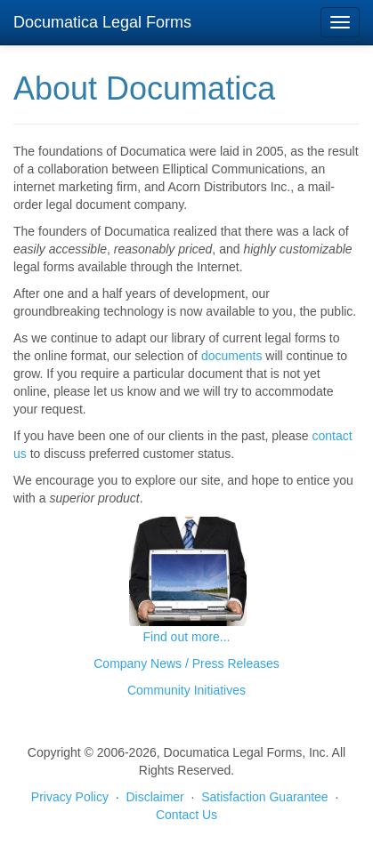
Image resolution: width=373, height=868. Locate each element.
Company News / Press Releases (186, 663)
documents (231, 356)
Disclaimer (154, 797)
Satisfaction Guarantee (264, 797)
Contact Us (186, 815)
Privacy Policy (70, 797)
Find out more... (186, 637)
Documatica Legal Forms (102, 22)
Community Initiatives (186, 690)
